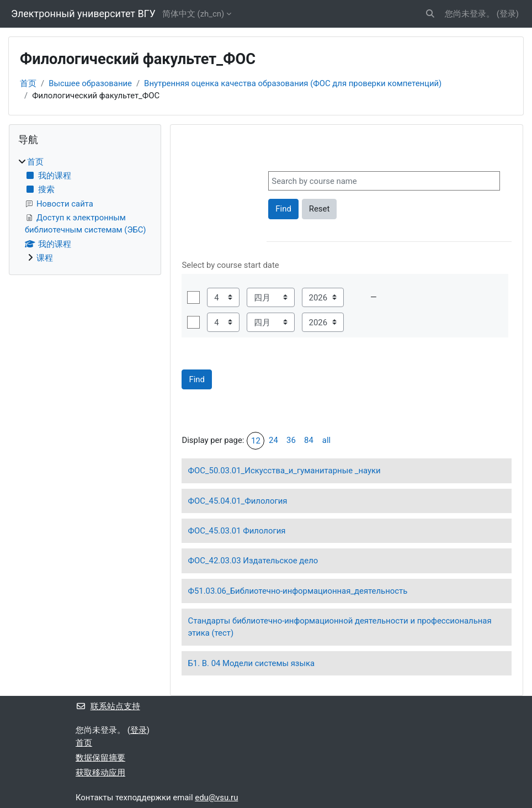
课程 (45, 258)
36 (291, 440)
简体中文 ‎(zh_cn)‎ (193, 14)
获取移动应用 (100, 773)
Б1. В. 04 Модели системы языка (251, 663)
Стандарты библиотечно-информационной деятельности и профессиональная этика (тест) (339, 627)
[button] (430, 14)
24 (273, 440)
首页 (28, 83)
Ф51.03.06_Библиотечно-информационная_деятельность (297, 591)
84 (309, 440)
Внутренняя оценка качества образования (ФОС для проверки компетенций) (293, 83)
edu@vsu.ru (216, 798)
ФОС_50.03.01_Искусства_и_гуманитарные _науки (284, 471)
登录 (508, 14)
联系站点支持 (108, 706)
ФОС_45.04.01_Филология (237, 501)
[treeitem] (85, 210)
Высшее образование (90, 83)
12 (256, 441)
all (326, 440)
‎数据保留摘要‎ (100, 758)
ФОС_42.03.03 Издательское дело (253, 561)
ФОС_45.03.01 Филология (236, 531)
